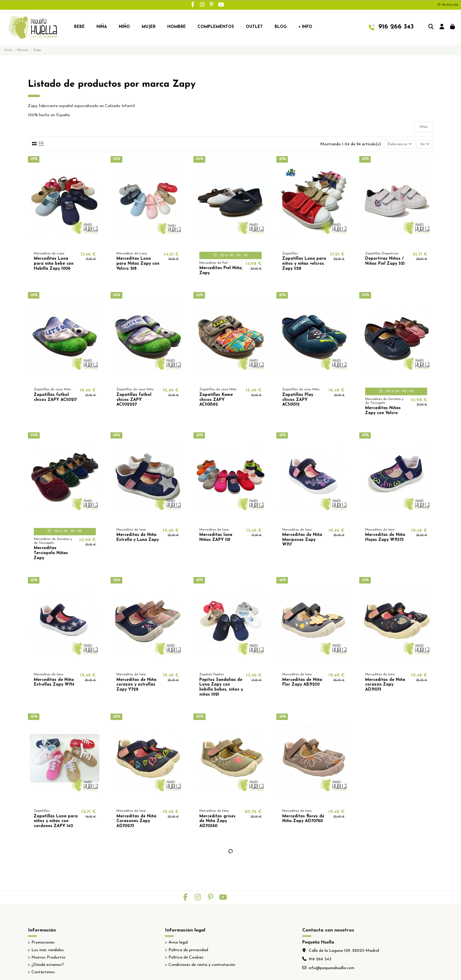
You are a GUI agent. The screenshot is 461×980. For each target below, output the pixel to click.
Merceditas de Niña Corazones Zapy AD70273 (136, 821)
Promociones (43, 942)
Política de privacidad (188, 950)
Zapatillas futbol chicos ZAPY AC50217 (55, 397)
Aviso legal (178, 942)
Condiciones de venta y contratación (202, 965)
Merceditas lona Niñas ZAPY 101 (216, 537)
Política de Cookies (186, 957)
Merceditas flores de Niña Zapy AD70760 (303, 819)
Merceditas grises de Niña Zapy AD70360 (217, 821)
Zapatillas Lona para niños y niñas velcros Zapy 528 (304, 264)
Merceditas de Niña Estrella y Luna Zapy (138, 537)
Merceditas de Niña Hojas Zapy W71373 (385, 537)
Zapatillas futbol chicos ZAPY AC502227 (134, 400)
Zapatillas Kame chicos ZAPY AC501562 (216, 400)
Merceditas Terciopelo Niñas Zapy (51, 553)
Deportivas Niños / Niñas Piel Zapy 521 (385, 261)
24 (425, 144)
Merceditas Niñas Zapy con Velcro (383, 411)
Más (424, 127)
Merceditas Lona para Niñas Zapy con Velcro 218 (138, 264)
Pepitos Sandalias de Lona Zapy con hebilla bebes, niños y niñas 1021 (221, 687)
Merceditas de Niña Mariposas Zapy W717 (302, 540)
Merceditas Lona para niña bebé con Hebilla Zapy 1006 (54, 264)
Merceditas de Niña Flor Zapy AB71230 (302, 682)
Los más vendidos (48, 950)
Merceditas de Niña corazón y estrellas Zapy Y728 (136, 685)
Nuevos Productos (49, 957)
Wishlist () (448, 5)
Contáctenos (43, 972)
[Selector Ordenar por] (400, 144)
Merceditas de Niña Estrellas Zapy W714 (54, 682)
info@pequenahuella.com (331, 968)
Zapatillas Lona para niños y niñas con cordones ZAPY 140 (56, 821)
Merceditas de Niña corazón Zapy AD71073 (385, 685)
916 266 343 (320, 959)
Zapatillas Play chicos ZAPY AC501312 (298, 400)
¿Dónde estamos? (48, 965)
